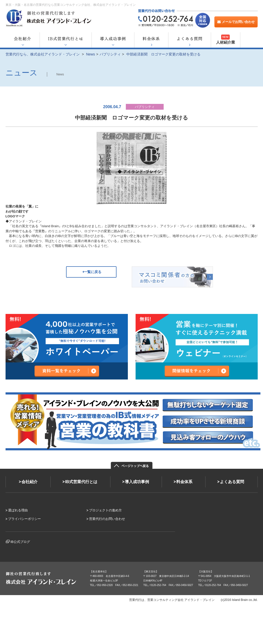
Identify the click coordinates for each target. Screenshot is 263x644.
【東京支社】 (151, 572)
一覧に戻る (91, 272)
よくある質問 (232, 482)
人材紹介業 (226, 39)
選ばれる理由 (18, 510)
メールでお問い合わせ (236, 22)
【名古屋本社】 (99, 572)
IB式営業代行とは (81, 482)
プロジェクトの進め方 (105, 510)
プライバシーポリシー (24, 519)
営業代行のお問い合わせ (107, 519)
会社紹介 (30, 482)
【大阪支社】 (206, 572)
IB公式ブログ (20, 542)
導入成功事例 (137, 482)
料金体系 (184, 482)
